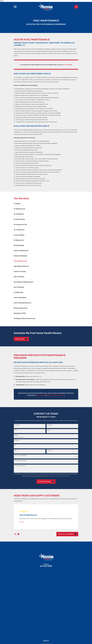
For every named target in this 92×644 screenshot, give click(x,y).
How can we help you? (20, 466)
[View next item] (18, 534)
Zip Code (49, 450)
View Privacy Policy (65, 476)
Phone (16, 430)
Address (16, 435)
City (15, 445)
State (16, 450)
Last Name (50, 425)
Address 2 (17, 440)
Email (48, 430)
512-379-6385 (46, 566)
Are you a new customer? (21, 455)
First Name (17, 425)
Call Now (21, 339)
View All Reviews (67, 534)
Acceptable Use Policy (55, 476)
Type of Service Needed (20, 461)
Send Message (46, 482)
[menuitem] (46, 204)
